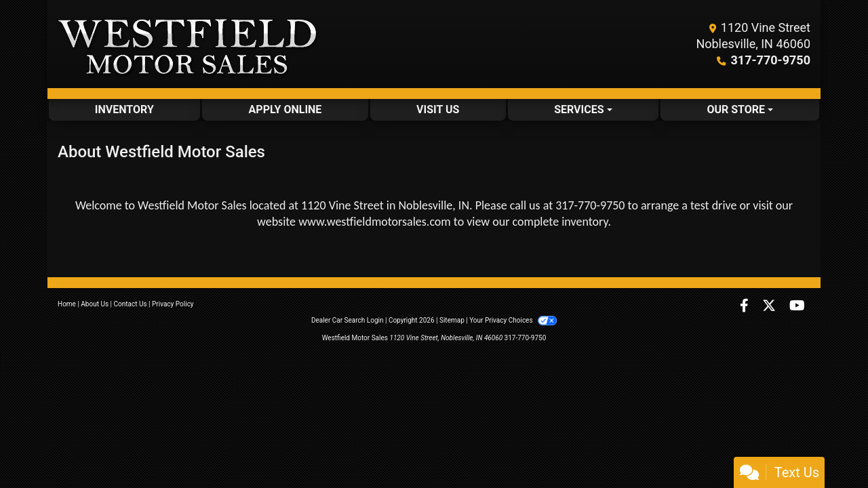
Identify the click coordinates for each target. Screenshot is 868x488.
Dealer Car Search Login (348, 320)
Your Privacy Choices (513, 320)
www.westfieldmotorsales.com (375, 222)
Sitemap (452, 320)
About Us (95, 304)
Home (67, 304)
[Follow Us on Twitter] (770, 307)
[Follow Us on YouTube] (797, 307)
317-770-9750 (771, 60)
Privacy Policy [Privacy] (173, 304)
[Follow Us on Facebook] (746, 307)
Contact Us (131, 304)
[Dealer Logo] (188, 44)
